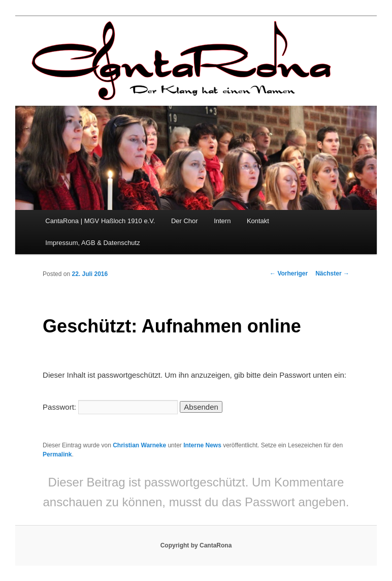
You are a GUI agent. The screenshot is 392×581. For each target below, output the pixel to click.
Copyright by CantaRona (196, 545)
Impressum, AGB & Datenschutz (92, 243)
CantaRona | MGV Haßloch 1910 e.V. (100, 221)
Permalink (57, 454)
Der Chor (185, 221)
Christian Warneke (139, 445)
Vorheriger (289, 273)
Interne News (202, 445)
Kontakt (258, 221)
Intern (222, 221)
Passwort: (110, 407)
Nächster (332, 273)
